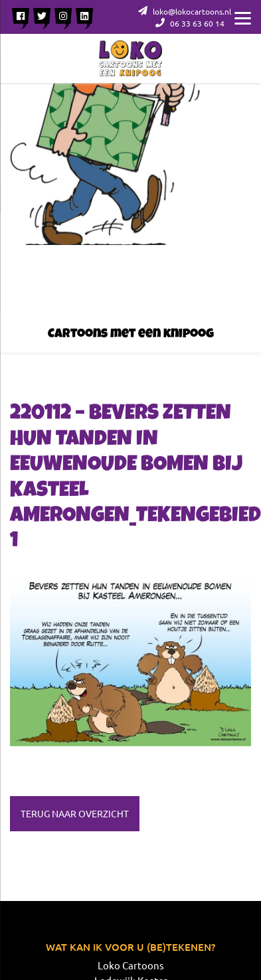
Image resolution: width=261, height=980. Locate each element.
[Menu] (243, 17)
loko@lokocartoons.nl (185, 11)
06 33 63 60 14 (190, 23)
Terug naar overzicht (75, 813)
